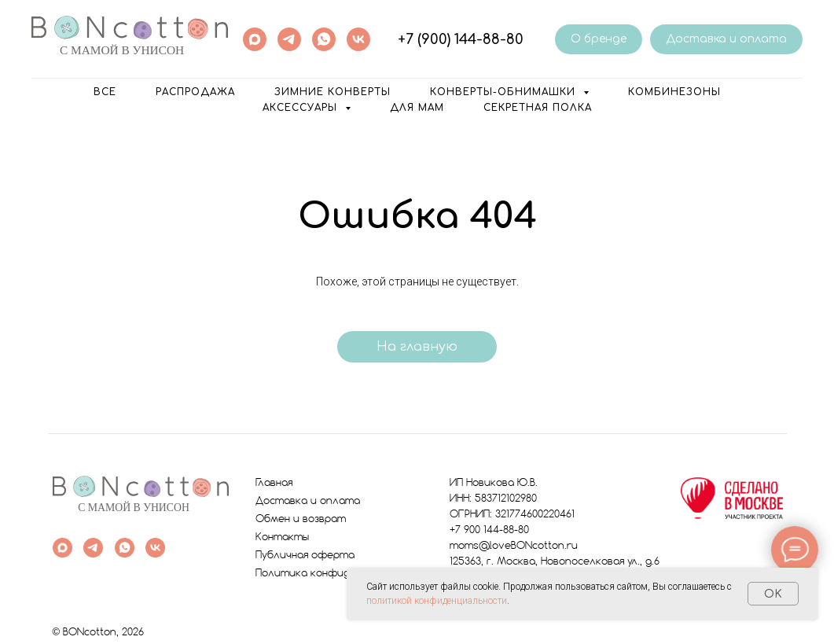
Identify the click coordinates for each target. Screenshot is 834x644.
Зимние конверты (332, 92)
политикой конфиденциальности (437, 601)
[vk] (358, 39)
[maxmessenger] (255, 39)
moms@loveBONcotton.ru (514, 546)
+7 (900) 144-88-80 (461, 39)
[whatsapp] (324, 39)
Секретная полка (538, 108)
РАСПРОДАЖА (195, 92)
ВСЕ (105, 92)
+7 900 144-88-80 (489, 530)
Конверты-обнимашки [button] (505, 92)
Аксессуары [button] (302, 108)
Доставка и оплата (308, 501)
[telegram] (289, 39)
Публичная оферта (305, 556)
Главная (274, 483)
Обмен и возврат (301, 519)
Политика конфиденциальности (340, 574)
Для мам (417, 108)
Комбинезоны (674, 92)
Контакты (282, 537)
